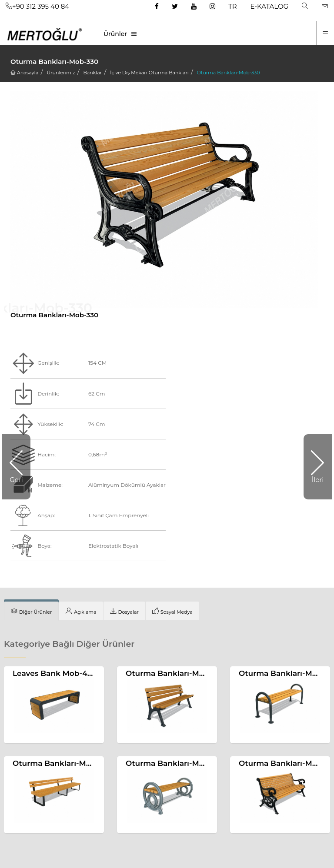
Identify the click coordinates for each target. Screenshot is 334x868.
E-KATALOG (270, 6)
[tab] (31, 611)
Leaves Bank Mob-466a (57, 673)
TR (232, 6)
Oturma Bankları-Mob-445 (63, 763)
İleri (318, 480)
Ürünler (115, 34)
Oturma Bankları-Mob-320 (175, 763)
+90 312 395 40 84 (37, 6)
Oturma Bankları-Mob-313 (174, 673)
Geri (16, 480)
